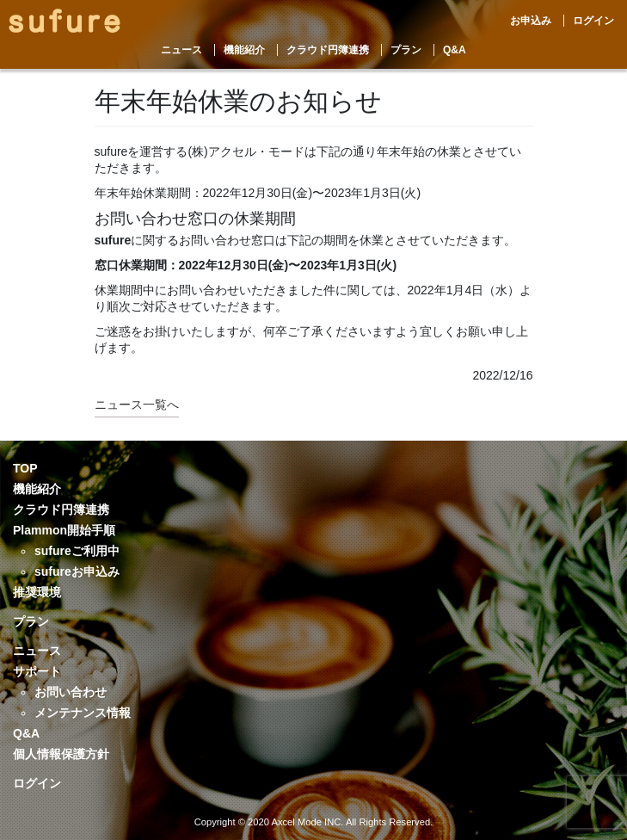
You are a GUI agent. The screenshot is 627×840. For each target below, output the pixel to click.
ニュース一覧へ (137, 405)
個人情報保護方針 (61, 754)
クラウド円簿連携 (328, 50)
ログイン (593, 21)
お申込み (531, 21)
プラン (406, 50)
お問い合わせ (71, 692)
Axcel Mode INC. (307, 822)
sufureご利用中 (77, 551)
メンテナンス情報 (83, 713)
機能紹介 (244, 50)
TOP (25, 468)
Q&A (455, 50)
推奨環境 (37, 592)
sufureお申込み (77, 571)
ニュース (181, 50)
